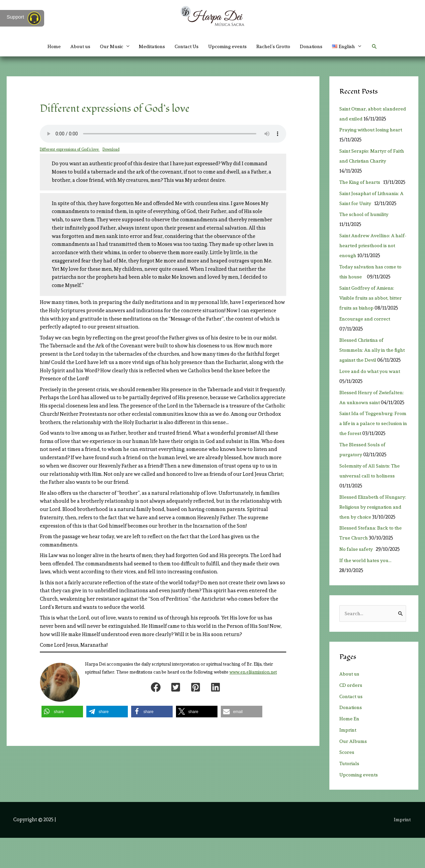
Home (45, 46)
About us (72, 46)
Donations (317, 46)
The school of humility (367, 224)
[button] (383, 46)
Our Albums (353, 771)
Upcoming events (229, 46)
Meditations (148, 46)
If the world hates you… (366, 590)
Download (112, 149)
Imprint (348, 760)
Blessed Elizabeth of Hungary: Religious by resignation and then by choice (374, 537)
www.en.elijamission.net (253, 672)
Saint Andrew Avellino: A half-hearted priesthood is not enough (370, 255)
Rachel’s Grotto (277, 46)
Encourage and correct (367, 329)
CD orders (351, 715)
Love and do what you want (373, 391)
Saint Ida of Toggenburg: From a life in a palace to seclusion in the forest (368, 443)
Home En (350, 749)
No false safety (357, 579)
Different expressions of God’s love (70, 149)
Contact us (352, 727)
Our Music (105, 46)
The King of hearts (362, 192)
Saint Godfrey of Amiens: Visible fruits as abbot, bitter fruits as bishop (373, 308)
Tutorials (350, 794)
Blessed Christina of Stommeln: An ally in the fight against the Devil (368, 360)
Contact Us (186, 46)
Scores (347, 782)
